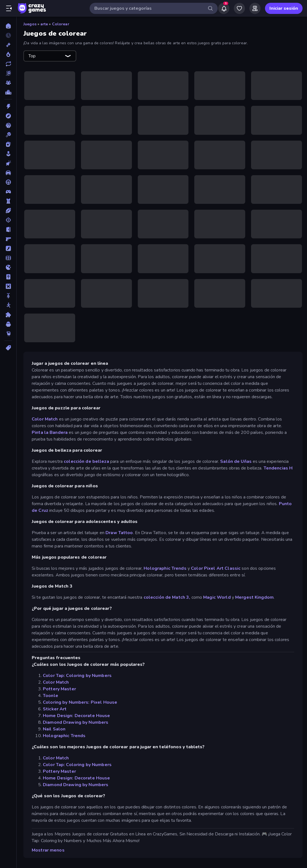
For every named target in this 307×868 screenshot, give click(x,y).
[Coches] (8, 173)
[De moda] (8, 54)
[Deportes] (8, 211)
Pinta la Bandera (50, 432)
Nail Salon (54, 729)
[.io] (8, 267)
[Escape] (8, 229)
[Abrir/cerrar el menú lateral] (9, 8)
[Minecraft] (8, 286)
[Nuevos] (8, 45)
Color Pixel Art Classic (216, 568)
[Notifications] (224, 8)
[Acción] (8, 106)
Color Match (45, 419)
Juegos (30, 24)
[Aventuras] (8, 116)
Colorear (61, 24)
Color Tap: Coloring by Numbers (77, 676)
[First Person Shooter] (8, 239)
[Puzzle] (8, 315)
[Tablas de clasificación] (8, 92)
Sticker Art (55, 709)
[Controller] (8, 192)
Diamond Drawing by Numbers (76, 722)
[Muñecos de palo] (8, 305)
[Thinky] (8, 334)
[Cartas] (8, 144)
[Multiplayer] (8, 83)
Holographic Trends (165, 568)
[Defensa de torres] (8, 201)
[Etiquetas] (8, 348)
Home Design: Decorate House (77, 716)
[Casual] (8, 154)
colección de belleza (86, 461)
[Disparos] (8, 220)
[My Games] (239, 8)
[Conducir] (8, 182)
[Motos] (8, 296)
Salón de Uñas (236, 461)
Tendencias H (278, 468)
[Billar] (8, 135)
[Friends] (255, 8)
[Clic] (8, 163)
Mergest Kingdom (254, 597)
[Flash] (8, 248)
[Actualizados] (8, 64)
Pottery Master (59, 689)
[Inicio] (8, 26)
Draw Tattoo (119, 533)
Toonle (51, 696)
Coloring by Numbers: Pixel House (80, 702)
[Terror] (8, 324)
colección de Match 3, (167, 597)
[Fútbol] (8, 258)
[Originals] (8, 73)
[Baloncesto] (8, 125)
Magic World (216, 597)
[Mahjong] (8, 277)
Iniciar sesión (284, 8)
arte (44, 24)
